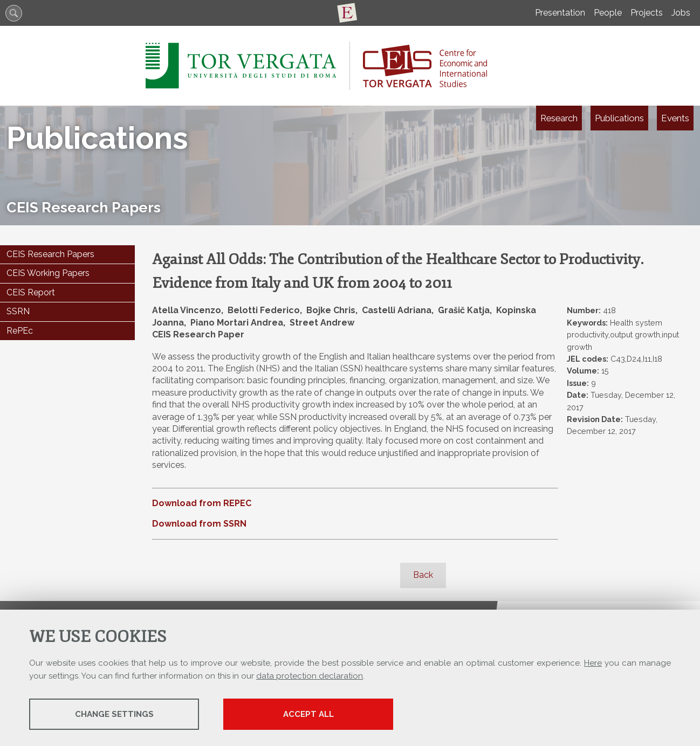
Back (423, 575)
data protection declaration (310, 676)
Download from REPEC (202, 503)
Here (593, 663)
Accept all (308, 714)
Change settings (114, 714)
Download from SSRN (199, 524)
